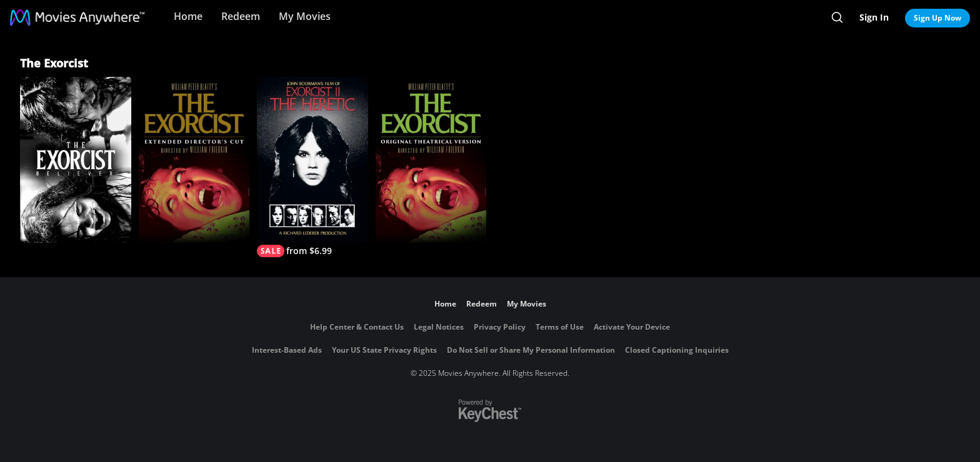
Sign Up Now (937, 18)
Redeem (241, 16)
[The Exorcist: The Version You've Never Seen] (194, 160)
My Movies (305, 16)
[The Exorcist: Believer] (76, 160)
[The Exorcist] (431, 160)
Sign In (874, 17)
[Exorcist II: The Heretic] (312, 167)
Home (188, 16)
